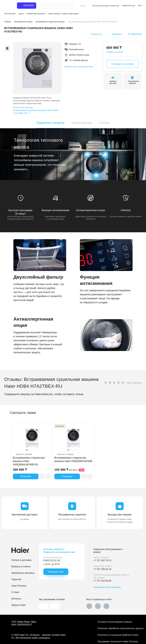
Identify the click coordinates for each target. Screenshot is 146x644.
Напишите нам (56, 572)
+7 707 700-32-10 (102, 569)
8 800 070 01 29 (129, 6)
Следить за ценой (115, 52)
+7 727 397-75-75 (102, 560)
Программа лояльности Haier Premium (116, 641)
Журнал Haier (19, 605)
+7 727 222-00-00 (102, 581)
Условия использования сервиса (115, 622)
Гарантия (16, 579)
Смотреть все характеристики (78, 67)
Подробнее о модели (50, 123)
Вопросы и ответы (21, 566)
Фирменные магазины (23, 573)
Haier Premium (54, 14)
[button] (7, 44)
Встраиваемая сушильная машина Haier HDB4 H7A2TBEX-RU (36, 110)
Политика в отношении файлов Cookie (116, 635)
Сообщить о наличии (123, 64)
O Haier (15, 592)
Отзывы (104, 123)
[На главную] (9, 6)
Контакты (16, 599)
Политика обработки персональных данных (116, 628)
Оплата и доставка (21, 560)
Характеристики (82, 123)
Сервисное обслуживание (107, 587)
